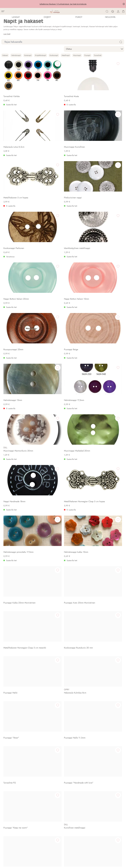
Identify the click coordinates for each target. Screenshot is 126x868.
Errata (7, 817)
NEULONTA (110, 17)
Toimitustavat (10, 768)
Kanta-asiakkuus (11, 783)
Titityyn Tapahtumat (12, 746)
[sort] (94, 49)
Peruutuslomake (11, 776)
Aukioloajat (9, 742)
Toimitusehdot (10, 765)
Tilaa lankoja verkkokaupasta (17, 798)
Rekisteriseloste (11, 779)
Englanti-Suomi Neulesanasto (17, 813)
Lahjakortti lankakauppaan (16, 806)
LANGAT (16, 17)
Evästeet (5, 865)
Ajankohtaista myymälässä (16, 750)
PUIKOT (79, 17)
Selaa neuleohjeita (12, 802)
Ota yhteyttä (10, 700)
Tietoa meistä (10, 697)
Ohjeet (47, 17)
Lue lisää (7, 34)
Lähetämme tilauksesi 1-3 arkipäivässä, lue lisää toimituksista (63, 4)
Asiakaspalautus (11, 772)
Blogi (7, 809)
